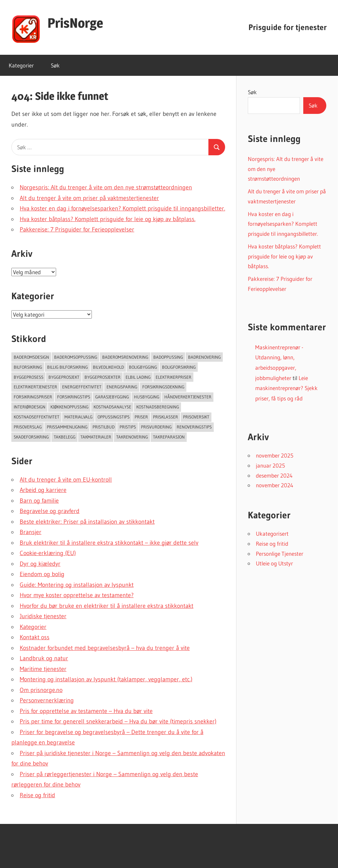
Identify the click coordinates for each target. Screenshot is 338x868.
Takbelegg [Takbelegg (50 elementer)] (65, 437)
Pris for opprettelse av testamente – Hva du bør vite (86, 711)
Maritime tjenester (43, 669)
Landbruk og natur (44, 658)
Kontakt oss (35, 637)
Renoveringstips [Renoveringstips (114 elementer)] (194, 427)
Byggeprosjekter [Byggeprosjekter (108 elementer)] (103, 377)
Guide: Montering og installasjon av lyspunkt (77, 585)
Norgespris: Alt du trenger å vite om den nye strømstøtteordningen (106, 187)
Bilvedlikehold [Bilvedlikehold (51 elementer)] (108, 367)
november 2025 (275, 455)
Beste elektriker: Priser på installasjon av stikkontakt (87, 522)
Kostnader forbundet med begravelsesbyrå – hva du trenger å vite (105, 648)
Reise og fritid (37, 795)
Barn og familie (39, 501)
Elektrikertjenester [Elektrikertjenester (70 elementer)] (35, 387)
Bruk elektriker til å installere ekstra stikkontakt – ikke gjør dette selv (109, 543)
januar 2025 (270, 465)
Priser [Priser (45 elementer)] (141, 417)
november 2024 (275, 485)
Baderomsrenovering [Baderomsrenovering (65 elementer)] (125, 357)
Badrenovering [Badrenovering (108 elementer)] (204, 357)
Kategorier (21, 65)
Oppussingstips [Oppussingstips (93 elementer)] (114, 417)
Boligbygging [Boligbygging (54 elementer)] (143, 367)
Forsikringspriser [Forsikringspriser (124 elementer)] (33, 397)
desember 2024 (274, 475)
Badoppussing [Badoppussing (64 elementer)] (168, 357)
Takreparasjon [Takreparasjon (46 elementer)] (169, 437)
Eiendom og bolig (42, 574)
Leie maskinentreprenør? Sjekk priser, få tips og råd (286, 388)
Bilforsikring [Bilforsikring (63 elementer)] (28, 367)
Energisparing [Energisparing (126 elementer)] (122, 387)
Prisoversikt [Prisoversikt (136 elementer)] (196, 417)
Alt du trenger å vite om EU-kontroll (66, 480)
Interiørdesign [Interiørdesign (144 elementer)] (30, 407)
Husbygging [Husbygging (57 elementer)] (147, 397)
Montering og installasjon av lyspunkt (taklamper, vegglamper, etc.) (106, 679)
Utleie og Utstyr (274, 563)
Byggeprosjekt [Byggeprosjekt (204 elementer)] (64, 377)
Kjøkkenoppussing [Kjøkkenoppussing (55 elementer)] (69, 407)
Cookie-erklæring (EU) (48, 553)
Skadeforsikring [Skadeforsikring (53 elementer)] (31, 437)
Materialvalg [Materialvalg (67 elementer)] (78, 417)
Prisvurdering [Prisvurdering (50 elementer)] (156, 427)
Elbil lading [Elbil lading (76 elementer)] (138, 377)
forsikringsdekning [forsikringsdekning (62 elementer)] (163, 387)
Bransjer (31, 532)
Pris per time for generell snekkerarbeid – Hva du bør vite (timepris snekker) (118, 721)
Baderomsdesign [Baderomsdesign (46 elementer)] (31, 357)
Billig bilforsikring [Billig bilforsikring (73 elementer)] (67, 367)
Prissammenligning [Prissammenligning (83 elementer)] (67, 427)
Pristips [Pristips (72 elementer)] (128, 427)
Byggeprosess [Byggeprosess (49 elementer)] (29, 377)
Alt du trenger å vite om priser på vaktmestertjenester (89, 198)
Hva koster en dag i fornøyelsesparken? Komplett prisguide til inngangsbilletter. (122, 208)
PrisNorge (75, 23)
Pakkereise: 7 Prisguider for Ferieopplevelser (77, 229)
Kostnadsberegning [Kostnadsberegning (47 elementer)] (158, 407)
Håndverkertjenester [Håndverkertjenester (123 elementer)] (188, 397)
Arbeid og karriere (43, 490)
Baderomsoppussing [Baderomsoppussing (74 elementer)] (76, 357)
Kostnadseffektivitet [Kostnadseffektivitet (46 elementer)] (37, 417)
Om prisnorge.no (41, 690)
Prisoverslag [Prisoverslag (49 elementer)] (28, 427)
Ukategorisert (272, 534)
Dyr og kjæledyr (40, 564)
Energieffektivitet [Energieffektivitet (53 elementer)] (82, 387)
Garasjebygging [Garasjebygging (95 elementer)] (112, 397)
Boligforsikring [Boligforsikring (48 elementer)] (179, 367)
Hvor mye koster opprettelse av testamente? (77, 595)
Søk (55, 65)
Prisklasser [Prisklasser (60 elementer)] (165, 417)
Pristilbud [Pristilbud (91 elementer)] (104, 427)
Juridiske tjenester (43, 616)
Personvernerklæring (47, 700)
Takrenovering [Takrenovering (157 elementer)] (132, 437)
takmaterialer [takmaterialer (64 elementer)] (96, 437)
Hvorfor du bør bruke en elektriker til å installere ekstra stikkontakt (107, 606)
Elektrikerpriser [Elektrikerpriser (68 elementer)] (174, 377)
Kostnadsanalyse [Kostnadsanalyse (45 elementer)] (112, 407)
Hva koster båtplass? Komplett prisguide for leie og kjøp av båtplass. (108, 219)
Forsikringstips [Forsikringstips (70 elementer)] (74, 397)
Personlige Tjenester (280, 554)
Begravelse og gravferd (50, 511)
